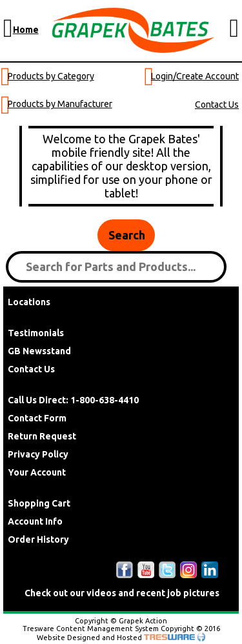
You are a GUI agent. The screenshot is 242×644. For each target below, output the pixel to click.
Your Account (37, 472)
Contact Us (217, 105)
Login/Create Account (195, 76)
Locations (29, 302)
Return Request (42, 436)
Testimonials (36, 333)
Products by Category (51, 76)
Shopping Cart (39, 503)
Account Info (35, 521)
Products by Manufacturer (60, 104)
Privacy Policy (38, 454)
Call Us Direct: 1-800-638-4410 (73, 400)
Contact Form (37, 418)
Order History (38, 539)
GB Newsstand (39, 351)
